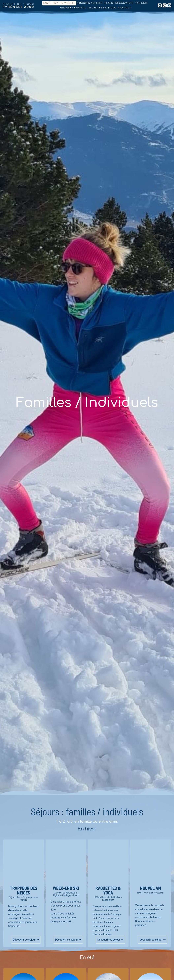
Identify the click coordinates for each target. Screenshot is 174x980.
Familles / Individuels (59, 3)
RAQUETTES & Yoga (108, 890)
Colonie (142, 3)
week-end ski (66, 888)
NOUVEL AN (150, 888)
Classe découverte (119, 3)
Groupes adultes (90, 3)
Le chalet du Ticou (102, 8)
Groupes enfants (73, 8)
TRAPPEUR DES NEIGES (24, 890)
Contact (125, 8)
